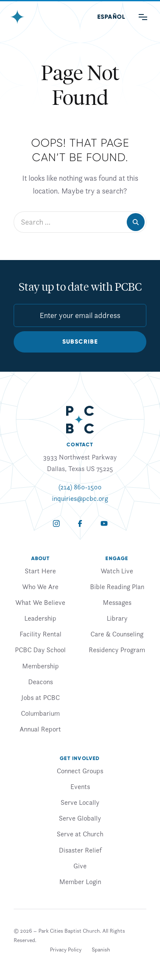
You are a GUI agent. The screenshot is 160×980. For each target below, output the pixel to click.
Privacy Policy (66, 950)
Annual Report (40, 729)
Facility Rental (41, 634)
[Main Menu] (143, 17)
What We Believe (40, 602)
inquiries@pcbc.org (80, 498)
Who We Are (40, 587)
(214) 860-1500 (80, 487)
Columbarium (40, 713)
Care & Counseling (117, 634)
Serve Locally (80, 802)
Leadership (40, 618)
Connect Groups (80, 771)
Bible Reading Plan (117, 587)
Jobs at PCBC (41, 697)
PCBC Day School (40, 650)
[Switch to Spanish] (101, 950)
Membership (41, 666)
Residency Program (117, 650)
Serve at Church (80, 834)
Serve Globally (80, 818)
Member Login (80, 882)
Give (80, 866)
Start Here (40, 571)
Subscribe (80, 342)
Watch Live (117, 571)
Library (117, 618)
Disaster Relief (80, 850)
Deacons (41, 682)
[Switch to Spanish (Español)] (111, 17)
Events (80, 786)
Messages (117, 602)
